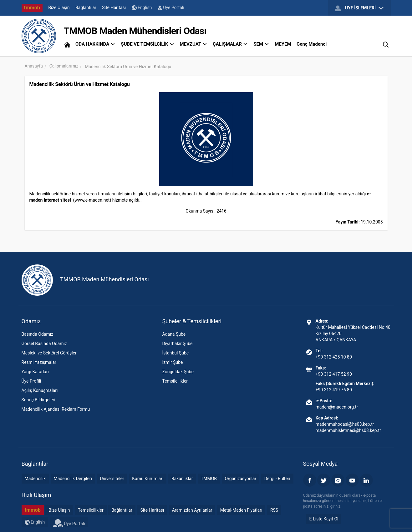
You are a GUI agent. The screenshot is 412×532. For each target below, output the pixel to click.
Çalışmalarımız (64, 66)
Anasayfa (34, 66)
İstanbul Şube (175, 353)
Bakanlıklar (182, 479)
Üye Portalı (171, 8)
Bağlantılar (86, 8)
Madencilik (35, 479)
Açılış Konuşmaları (40, 390)
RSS (274, 510)
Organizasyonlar (241, 479)
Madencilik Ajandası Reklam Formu (56, 409)
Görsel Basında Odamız (44, 344)
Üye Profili (31, 381)
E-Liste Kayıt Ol (324, 519)
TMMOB (209, 479)
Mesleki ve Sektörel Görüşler (49, 353)
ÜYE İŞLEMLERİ (359, 8)
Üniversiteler (112, 479)
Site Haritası (114, 8)
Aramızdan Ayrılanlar (192, 510)
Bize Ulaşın (59, 8)
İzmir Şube (172, 362)
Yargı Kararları (35, 372)
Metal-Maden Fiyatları (241, 510)
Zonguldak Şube (178, 372)
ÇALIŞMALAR (230, 44)
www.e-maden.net (92, 200)
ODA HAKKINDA (95, 44)
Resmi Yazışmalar (39, 362)
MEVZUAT (194, 44)
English (142, 8)
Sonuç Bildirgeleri (38, 400)
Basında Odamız (38, 334)
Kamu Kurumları (148, 479)
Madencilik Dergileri (73, 479)
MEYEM (283, 44)
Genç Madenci (312, 44)
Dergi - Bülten (277, 479)
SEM (261, 44)
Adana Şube (174, 334)
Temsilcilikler (175, 381)
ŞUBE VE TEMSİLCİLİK (148, 44)
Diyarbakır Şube (177, 344)
